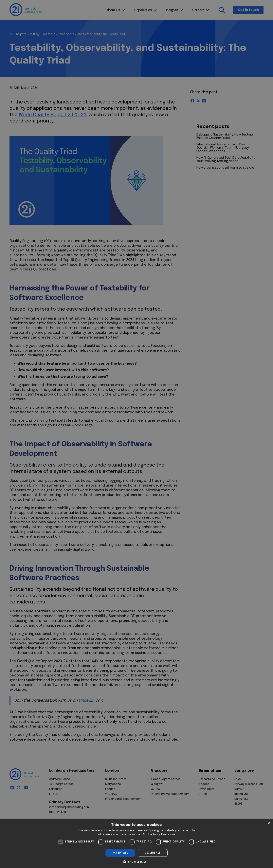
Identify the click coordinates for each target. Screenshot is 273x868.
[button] (136, 861)
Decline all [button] (153, 853)
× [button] (269, 823)
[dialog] (136, 844)
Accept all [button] (120, 853)
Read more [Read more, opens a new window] (168, 835)
